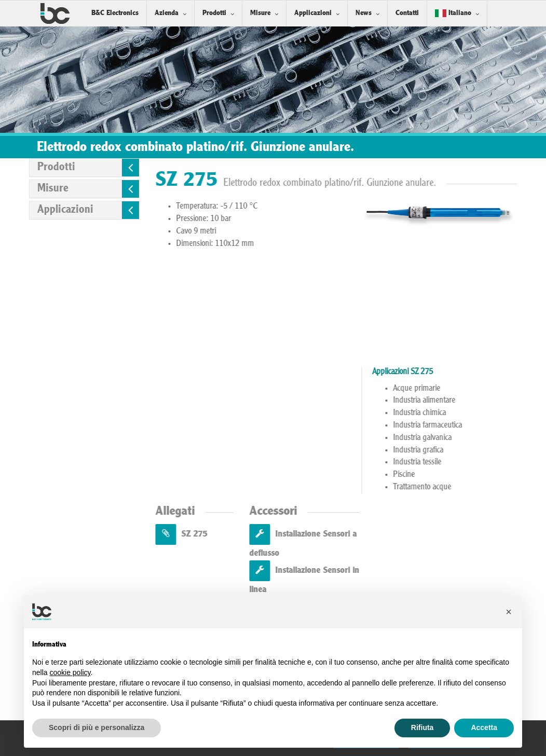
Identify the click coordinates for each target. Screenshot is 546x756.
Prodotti (214, 13)
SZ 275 (215, 534)
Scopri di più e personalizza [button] (97, 727)
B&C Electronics (115, 13)
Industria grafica (452, 450)
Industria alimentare (458, 401)
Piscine (438, 475)
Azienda (167, 13)
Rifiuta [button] (422, 727)
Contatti (407, 13)
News (364, 13)
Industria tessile (451, 462)
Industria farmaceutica (461, 425)
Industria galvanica (456, 438)
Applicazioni (313, 13)
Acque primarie (450, 389)
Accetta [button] (484, 727)
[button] (509, 612)
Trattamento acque (456, 487)
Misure (260, 13)
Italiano (453, 13)
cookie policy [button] (70, 672)
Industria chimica (453, 413)
